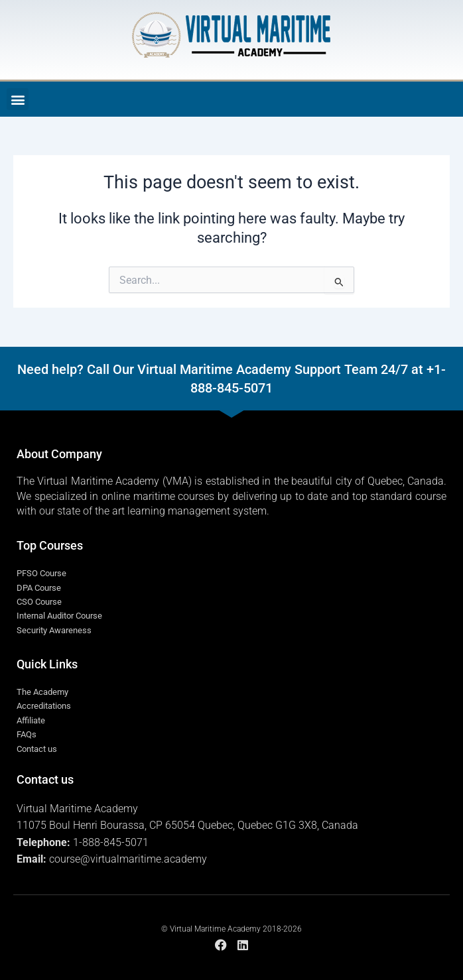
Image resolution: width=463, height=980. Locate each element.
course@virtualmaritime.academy (128, 859)
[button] (18, 99)
